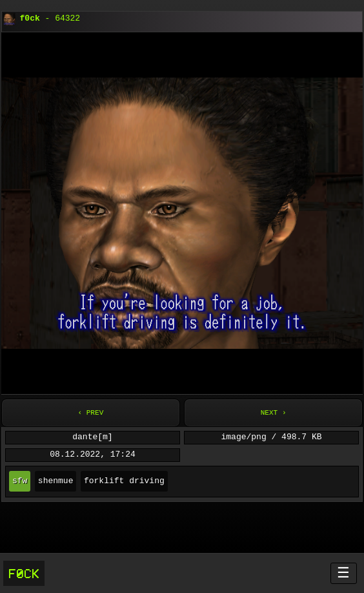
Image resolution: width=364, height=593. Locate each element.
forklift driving (124, 481)
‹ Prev (90, 412)
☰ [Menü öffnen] (343, 573)
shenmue (56, 481)
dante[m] (92, 437)
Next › (274, 412)
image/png (244, 437)
